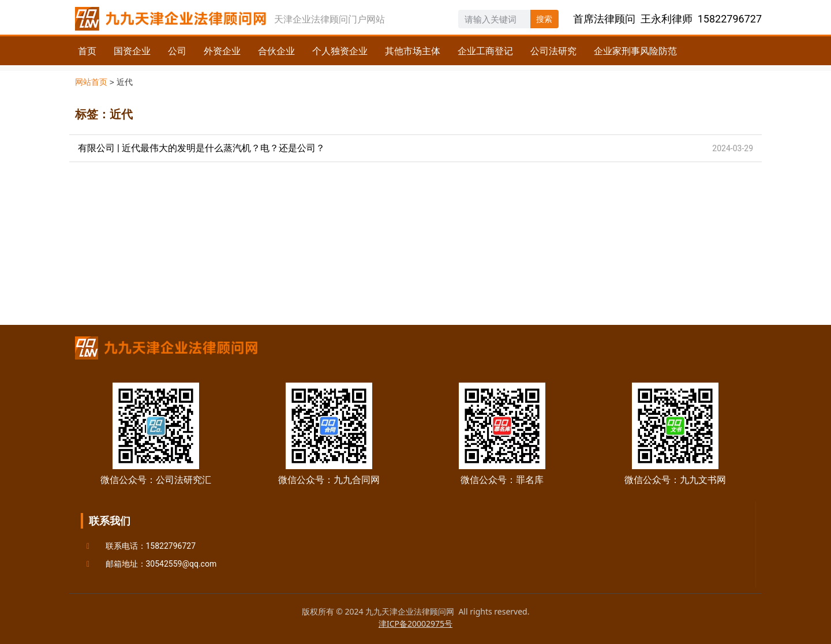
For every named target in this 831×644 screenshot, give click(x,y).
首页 (87, 51)
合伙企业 (276, 51)
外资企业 (222, 51)
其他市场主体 (413, 51)
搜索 (544, 19)
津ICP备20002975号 (415, 624)
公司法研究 (553, 51)
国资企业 (132, 51)
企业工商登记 (485, 51)
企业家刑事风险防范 (635, 51)
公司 (177, 51)
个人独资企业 (340, 51)
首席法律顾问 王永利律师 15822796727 (667, 19)
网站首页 (91, 82)
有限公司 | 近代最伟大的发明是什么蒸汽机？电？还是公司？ (201, 148)
